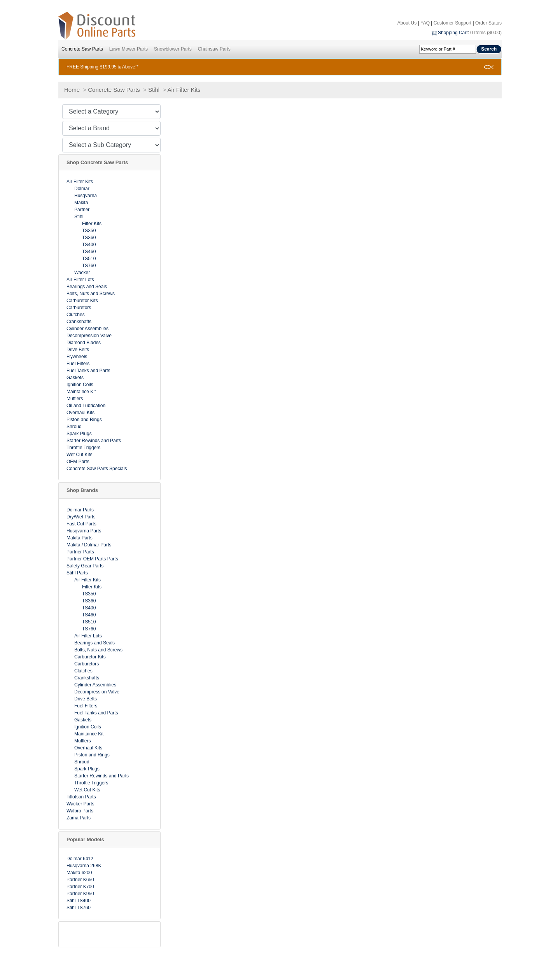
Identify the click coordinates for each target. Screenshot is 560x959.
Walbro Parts (80, 811)
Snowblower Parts (173, 49)
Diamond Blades (84, 343)
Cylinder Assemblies (87, 329)
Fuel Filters (78, 364)
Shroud (74, 427)
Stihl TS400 (79, 901)
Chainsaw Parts (214, 49)
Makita (81, 203)
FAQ (425, 23)
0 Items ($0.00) (486, 33)
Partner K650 (80, 880)
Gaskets (75, 378)
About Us (407, 23)
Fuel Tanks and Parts (88, 371)
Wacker (82, 273)
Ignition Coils (80, 385)
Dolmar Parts (80, 510)
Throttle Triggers (83, 448)
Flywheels (77, 357)
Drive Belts (78, 350)
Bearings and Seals (87, 287)
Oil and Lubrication (86, 406)
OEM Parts (78, 462)
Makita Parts (80, 538)
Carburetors (79, 308)
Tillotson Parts (81, 797)
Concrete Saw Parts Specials (97, 469)
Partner (82, 210)
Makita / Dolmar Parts (89, 545)
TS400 (89, 245)
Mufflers (75, 399)
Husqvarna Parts (84, 531)
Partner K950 (80, 894)
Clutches (76, 315)
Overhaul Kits (80, 413)
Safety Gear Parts (85, 566)
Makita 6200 (79, 873)
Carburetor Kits (82, 301)
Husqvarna (86, 196)
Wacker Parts (80, 804)
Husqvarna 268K (84, 866)
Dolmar (82, 189)
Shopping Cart (453, 33)
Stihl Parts (77, 573)
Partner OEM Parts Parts (92, 559)
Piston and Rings (84, 420)
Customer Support (452, 23)
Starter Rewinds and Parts (94, 441)
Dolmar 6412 (80, 859)
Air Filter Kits (184, 90)
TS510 (89, 259)
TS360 (89, 238)
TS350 (89, 231)
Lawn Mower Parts (129, 49)
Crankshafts (79, 322)
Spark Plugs (79, 434)
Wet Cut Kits (79, 455)
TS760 (89, 266)
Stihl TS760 (79, 908)
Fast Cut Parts (81, 524)
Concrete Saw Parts (82, 49)
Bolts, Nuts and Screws (91, 294)
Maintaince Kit (81, 392)
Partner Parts (80, 552)
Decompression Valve (89, 336)
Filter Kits (92, 224)
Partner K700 (80, 887)
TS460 (89, 252)
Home (72, 90)
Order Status (488, 23)
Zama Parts (79, 818)
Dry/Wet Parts (81, 517)
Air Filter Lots (80, 280)
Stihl (154, 90)
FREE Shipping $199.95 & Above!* (102, 67)
